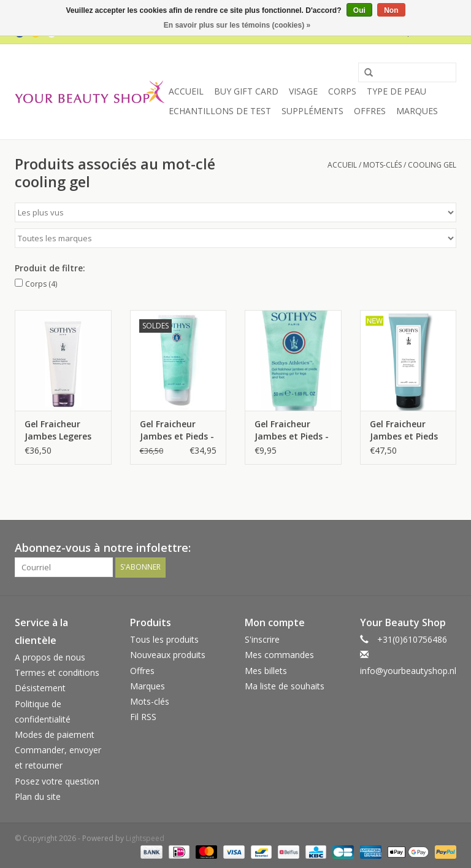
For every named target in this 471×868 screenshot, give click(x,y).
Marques (417, 111)
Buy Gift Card (246, 91)
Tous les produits (164, 639)
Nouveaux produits (168, 655)
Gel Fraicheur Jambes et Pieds (404, 430)
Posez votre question (57, 781)
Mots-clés (382, 165)
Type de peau (396, 91)
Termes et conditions (57, 672)
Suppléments (312, 111)
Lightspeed (145, 838)
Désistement (40, 688)
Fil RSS (143, 717)
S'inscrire (262, 639)
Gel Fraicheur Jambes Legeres (58, 430)
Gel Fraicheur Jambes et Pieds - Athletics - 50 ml (292, 430)
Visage (303, 91)
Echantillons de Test (220, 111)
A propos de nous (50, 657)
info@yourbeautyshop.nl (408, 671)
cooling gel (432, 165)
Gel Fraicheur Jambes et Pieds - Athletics (177, 430)
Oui (359, 10)
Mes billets (266, 671)
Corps (342, 91)
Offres (370, 111)
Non (391, 10)
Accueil (186, 91)
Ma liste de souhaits (285, 686)
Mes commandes (279, 655)
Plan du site (38, 796)
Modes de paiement (55, 734)
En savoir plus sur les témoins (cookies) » (237, 25)
